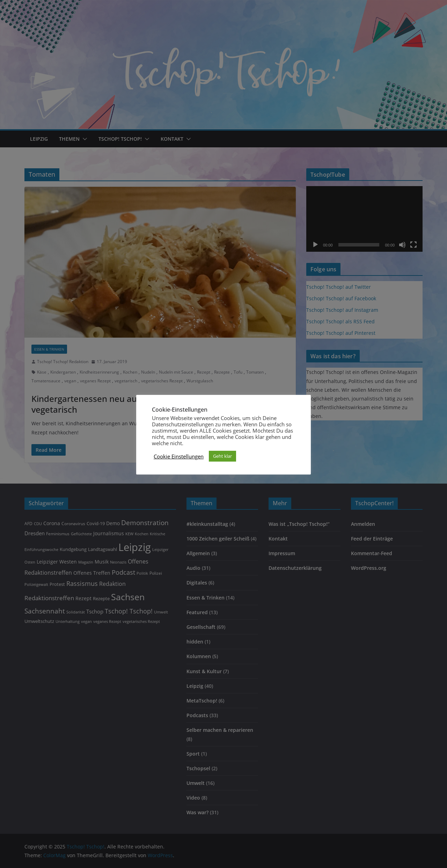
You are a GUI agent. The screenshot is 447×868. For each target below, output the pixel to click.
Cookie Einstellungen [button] (179, 456)
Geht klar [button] (222, 456)
